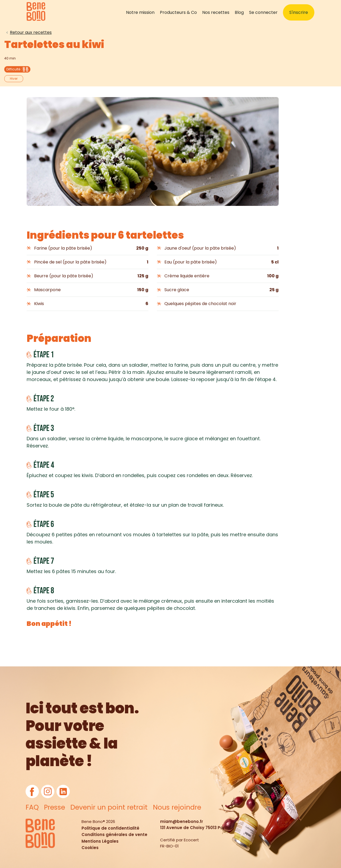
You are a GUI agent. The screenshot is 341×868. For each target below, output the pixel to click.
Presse (54, 807)
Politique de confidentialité (110, 828)
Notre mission (140, 12)
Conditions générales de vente (114, 835)
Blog (239, 12)
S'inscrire (299, 12)
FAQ (32, 807)
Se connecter (263, 12)
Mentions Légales (100, 841)
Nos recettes (216, 12)
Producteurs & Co (178, 12)
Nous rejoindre (177, 807)
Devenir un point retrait (109, 807)
